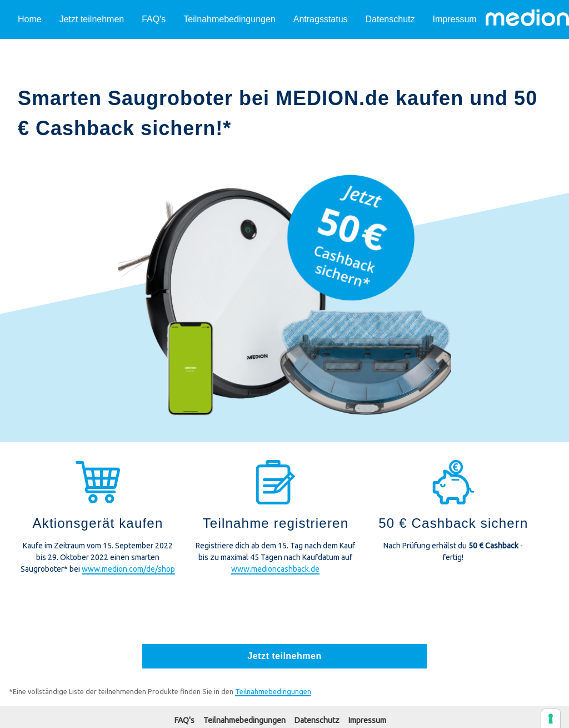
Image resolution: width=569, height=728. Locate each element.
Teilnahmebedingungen (229, 19)
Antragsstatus (321, 19)
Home (30, 19)
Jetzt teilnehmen (92, 19)
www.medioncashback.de (275, 569)
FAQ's (154, 19)
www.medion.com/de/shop (128, 569)
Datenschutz (390, 19)
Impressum (455, 19)
